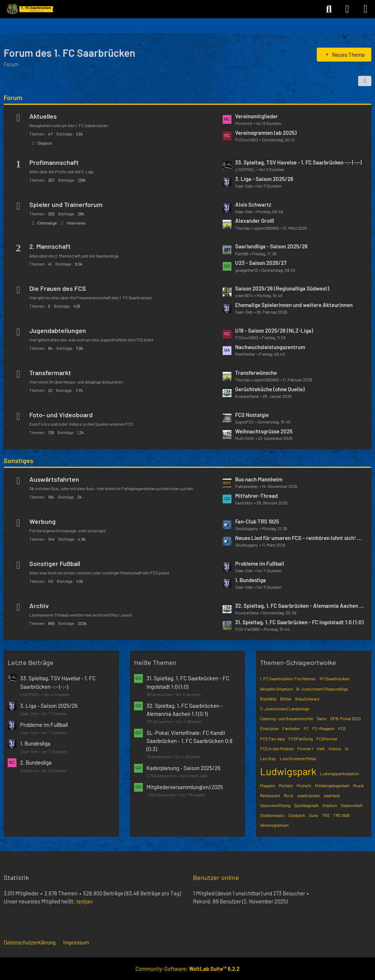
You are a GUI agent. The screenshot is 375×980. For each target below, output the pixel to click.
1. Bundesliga (250, 580)
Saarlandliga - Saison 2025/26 (271, 246)
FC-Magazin (323, 728)
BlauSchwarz (307, 699)
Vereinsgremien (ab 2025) (266, 133)
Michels (286, 785)
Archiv (39, 606)
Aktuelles (43, 116)
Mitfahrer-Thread (256, 496)
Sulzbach (297, 815)
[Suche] (329, 9)
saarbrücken (309, 795)
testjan (84, 901)
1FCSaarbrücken (334, 678)
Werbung (42, 521)
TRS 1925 (341, 815)
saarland (332, 795)
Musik (359, 785)
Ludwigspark (288, 771)
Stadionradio (272, 815)
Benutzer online (216, 877)
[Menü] (365, 9)
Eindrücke (269, 728)
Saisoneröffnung (275, 805)
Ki (347, 748)
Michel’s (304, 785)
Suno (313, 815)
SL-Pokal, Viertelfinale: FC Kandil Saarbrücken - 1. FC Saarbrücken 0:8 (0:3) (190, 741)
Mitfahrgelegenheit (332, 785)
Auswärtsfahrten (54, 479)
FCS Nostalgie (252, 415)
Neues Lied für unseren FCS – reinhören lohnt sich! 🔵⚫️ (300, 538)
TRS (326, 815)
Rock (289, 795)
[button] (365, 81)
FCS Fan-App (272, 739)
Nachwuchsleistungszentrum (270, 347)
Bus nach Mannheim (259, 479)
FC (306, 728)
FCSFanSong (301, 739)
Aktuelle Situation (276, 689)
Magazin (268, 785)
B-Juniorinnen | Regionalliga (322, 689)
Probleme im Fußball (260, 563)
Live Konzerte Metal (298, 758)
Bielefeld (268, 699)
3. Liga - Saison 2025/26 (264, 179)
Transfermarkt (50, 373)
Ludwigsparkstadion (339, 773)
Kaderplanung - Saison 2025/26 (183, 768)
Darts (322, 718)
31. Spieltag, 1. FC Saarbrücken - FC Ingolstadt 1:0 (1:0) (299, 622)
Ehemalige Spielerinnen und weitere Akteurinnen (294, 305)
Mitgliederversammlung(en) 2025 (185, 787)
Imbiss (335, 748)
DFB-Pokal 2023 (346, 718)
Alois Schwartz (253, 204)
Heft (321, 748)
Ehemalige (47, 223)
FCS (342, 728)
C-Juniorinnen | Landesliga (285, 709)
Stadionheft (352, 805)
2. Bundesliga (36, 762)
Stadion (45, 143)
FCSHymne (327, 739)
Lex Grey (268, 758)
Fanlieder (291, 728)
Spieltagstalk (306, 805)
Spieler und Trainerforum (66, 204)
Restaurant (270, 795)
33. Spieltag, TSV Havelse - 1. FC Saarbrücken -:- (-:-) (298, 162)
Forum (13, 97)
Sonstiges (18, 461)
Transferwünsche (256, 373)
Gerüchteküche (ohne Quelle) (270, 389)
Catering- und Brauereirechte (287, 718)
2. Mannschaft (50, 246)
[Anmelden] (347, 9)
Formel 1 (305, 748)
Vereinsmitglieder (257, 116)
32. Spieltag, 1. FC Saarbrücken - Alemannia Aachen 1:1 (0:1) (300, 606)
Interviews (76, 223)
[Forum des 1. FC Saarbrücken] (30, 9)
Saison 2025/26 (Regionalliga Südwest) (282, 288)
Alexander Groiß (255, 221)
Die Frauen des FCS (58, 288)
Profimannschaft (54, 162)
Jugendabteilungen (58, 330)
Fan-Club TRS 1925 (257, 521)
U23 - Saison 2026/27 (261, 263)
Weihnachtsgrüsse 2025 (264, 431)
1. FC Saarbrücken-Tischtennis (288, 678)
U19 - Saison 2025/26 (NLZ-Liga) (274, 330)
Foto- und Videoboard (61, 415)
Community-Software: (187, 969)
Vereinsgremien (274, 825)
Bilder (286, 699)
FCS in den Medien (277, 748)
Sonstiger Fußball (55, 563)
